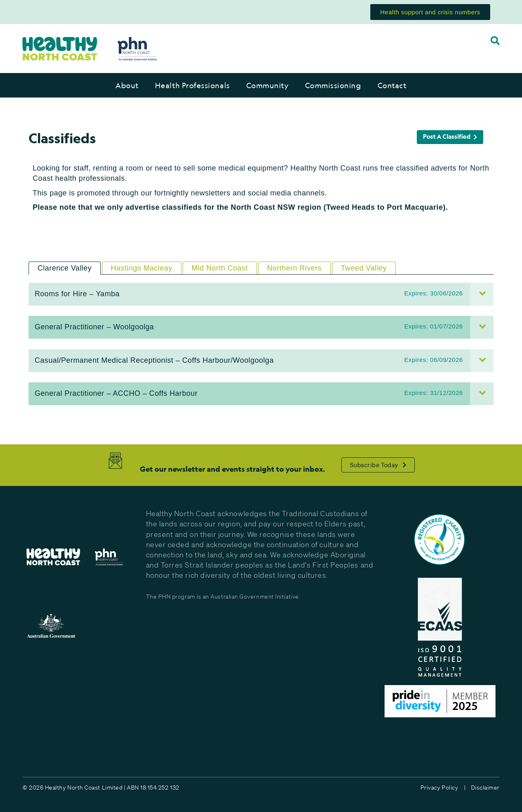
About (127, 85)
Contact (392, 85)
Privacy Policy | (443, 788)
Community (268, 85)
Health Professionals (192, 85)
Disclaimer (485, 788)
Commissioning (333, 85)
